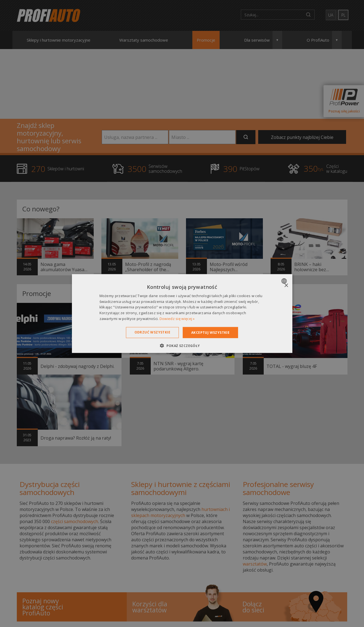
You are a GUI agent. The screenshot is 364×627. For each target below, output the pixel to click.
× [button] (286, 285)
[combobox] (285, 281)
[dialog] (182, 313)
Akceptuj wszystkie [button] (210, 332)
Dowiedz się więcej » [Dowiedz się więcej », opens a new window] (177, 319)
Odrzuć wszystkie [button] (152, 332)
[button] (182, 346)
